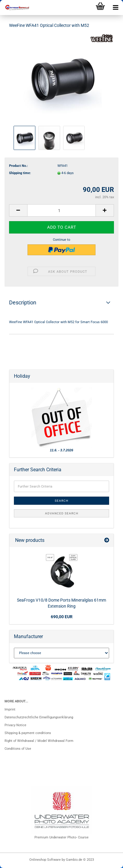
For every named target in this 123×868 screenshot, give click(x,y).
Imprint (10, 709)
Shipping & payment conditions (28, 733)
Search (61, 501)
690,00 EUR (62, 617)
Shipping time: (20, 173)
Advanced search (62, 513)
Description (23, 302)
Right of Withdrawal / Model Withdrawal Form (39, 741)
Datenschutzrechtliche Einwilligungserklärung (39, 717)
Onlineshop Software (45, 860)
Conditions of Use (18, 749)
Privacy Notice (15, 725)
